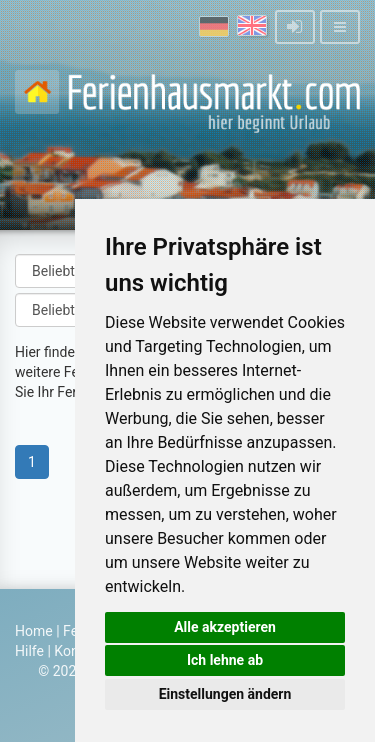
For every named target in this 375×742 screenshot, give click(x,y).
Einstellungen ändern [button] (225, 694)
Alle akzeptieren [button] (225, 627)
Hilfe (29, 651)
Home (34, 631)
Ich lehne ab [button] (225, 660)
